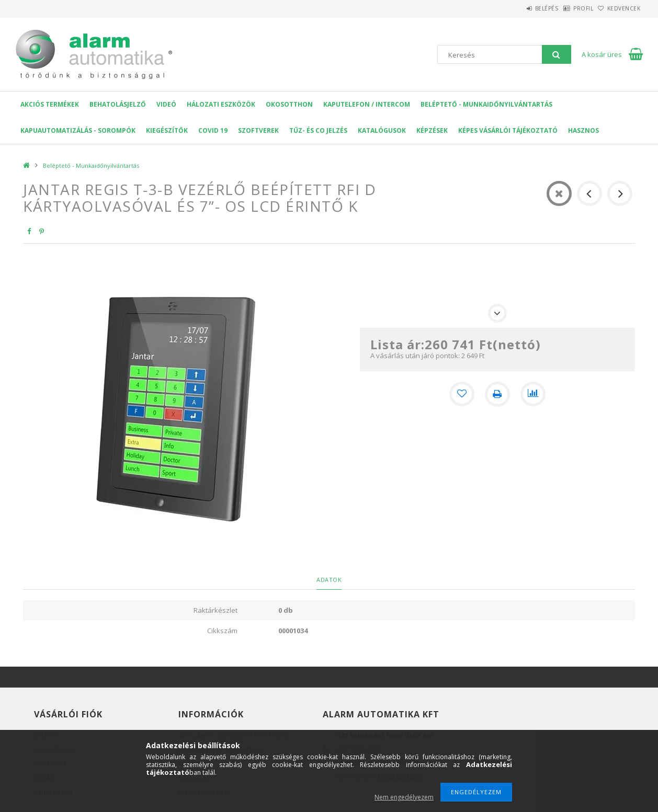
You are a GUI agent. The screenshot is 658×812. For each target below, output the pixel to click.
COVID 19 (213, 130)
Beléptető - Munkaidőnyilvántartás (486, 104)
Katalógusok (382, 130)
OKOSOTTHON (289, 104)
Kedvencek (619, 8)
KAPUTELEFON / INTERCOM (367, 104)
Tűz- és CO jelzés (318, 130)
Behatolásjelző (118, 104)
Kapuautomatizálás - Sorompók (78, 130)
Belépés (520, 8)
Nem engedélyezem (404, 797)
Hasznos (583, 130)
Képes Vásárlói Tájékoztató (508, 130)
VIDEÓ (166, 104)
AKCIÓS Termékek (50, 104)
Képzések (432, 130)
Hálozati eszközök (221, 104)
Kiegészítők (167, 130)
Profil (567, 8)
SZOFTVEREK (258, 130)
